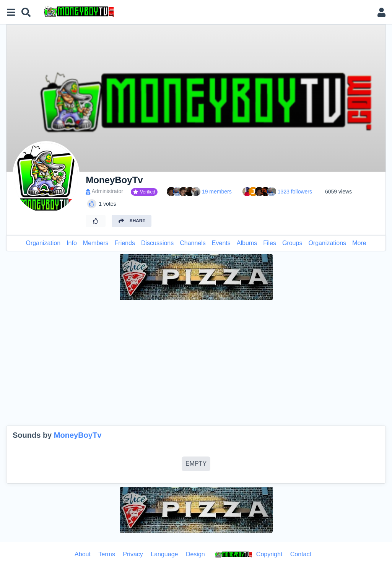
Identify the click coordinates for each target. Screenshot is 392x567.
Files (270, 243)
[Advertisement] (196, 363)
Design (195, 554)
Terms (107, 554)
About (83, 554)
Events (221, 243)
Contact (301, 554)
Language (164, 554)
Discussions (157, 243)
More (359, 243)
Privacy (133, 554)
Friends (125, 243)
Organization (43, 243)
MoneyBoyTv (78, 435)
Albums (247, 243)
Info (72, 243)
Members (96, 243)
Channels (193, 243)
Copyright (247, 555)
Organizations (327, 243)
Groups (292, 243)
